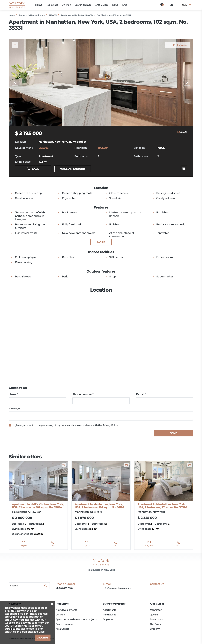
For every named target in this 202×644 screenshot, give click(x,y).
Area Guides (62, 629)
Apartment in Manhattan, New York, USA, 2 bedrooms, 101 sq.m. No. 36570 (162, 506)
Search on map (64, 624)
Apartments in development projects (76, 619)
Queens (154, 615)
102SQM (103, 148)
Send (174, 433)
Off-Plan (60, 615)
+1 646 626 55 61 (65, 588)
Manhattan (156, 610)
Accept (43, 638)
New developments (66, 610)
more (101, 242)
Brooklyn (155, 629)
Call (35, 169)
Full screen (180, 45)
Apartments (110, 610)
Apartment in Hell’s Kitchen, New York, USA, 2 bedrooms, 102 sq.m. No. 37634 (38, 506)
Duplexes (108, 619)
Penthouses (109, 615)
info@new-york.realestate (117, 588)
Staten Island (157, 619)
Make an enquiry (73, 169)
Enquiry (24, 546)
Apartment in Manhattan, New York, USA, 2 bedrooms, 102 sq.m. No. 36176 (99, 506)
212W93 (44, 148)
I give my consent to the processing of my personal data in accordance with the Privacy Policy (66, 425)
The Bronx (156, 624)
